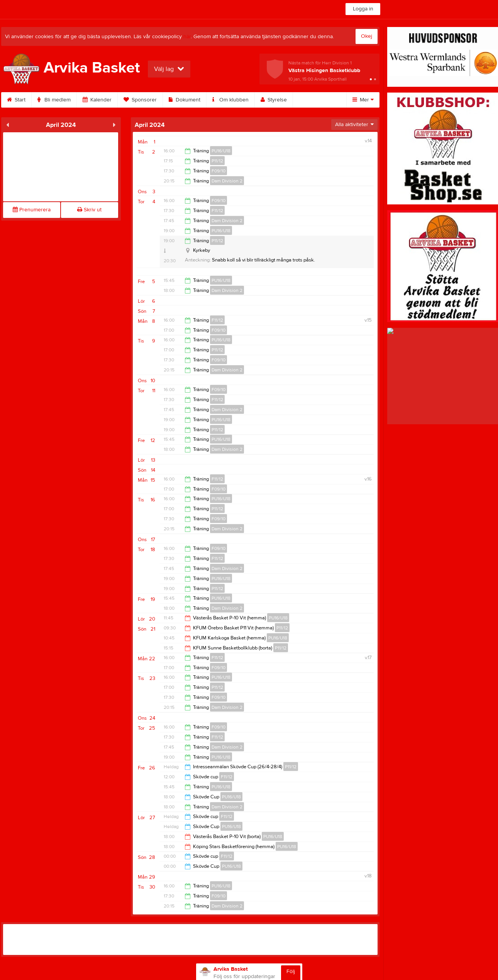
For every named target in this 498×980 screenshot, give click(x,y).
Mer (363, 100)
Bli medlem (54, 100)
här (187, 37)
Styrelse (274, 100)
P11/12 (217, 161)
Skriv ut (89, 210)
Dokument (185, 100)
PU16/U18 (221, 151)
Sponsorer (140, 100)
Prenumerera (32, 210)
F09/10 (219, 171)
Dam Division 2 (227, 181)
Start (16, 100)
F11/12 (217, 211)
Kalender (97, 100)
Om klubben (230, 100)
